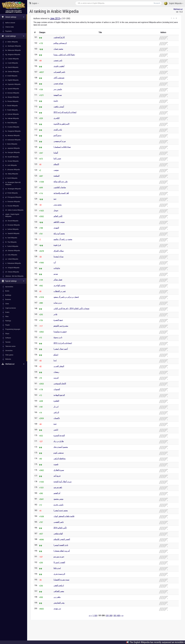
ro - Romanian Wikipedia (13, 202)
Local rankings (13, 36)
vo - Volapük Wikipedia (12, 268)
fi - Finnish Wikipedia (12, 106)
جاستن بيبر (58, 89)
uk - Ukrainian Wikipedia (13, 251)
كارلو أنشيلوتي (59, 37)
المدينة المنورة (59, 435)
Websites (8, 359)
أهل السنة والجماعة (61, 193)
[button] (171, 18)
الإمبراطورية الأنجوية (61, 124)
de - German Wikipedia (12, 72)
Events (7, 312)
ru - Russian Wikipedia (12, 206)
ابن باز (56, 407)
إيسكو (56, 355)
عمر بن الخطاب (60, 291)
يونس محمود (58, 499)
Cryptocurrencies (11, 308)
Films (7, 316)
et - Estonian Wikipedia (12, 93)
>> (123, 616)
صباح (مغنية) (59, 257)
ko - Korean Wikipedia (12, 161)
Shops (7, 334)
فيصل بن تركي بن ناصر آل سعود (66, 297)
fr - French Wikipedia (12, 110)
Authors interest (10, 23)
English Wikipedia (174, 3)
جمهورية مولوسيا (60, 332)
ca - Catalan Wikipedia (12, 59)
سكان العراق (59, 251)
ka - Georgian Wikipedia (13, 152)
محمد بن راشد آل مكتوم (63, 239)
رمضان (56, 372)
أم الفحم (57, 493)
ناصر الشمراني (59, 72)
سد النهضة (58, 95)
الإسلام (56, 164)
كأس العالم (58, 216)
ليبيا (55, 360)
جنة (55, 199)
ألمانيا (56, 153)
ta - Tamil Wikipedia (11, 238)
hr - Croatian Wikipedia (12, 127)
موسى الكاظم (59, 222)
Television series (10, 346)
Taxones (8, 342)
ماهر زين (57, 597)
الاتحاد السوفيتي (60, 383)
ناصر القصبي (59, 522)
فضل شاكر (58, 280)
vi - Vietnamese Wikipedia (13, 263)
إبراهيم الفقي (59, 585)
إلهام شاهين (58, 533)
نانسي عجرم (58, 505)
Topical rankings (13, 281)
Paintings (8, 321)
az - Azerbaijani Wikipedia (13, 46)
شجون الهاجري (59, 285)
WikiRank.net (14, 364)
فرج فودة (57, 245)
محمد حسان (58, 49)
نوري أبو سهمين (60, 141)
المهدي (56, 228)
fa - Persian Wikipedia (12, 101)
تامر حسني (58, 60)
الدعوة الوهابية (59, 395)
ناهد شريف (58, 487)
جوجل (56, 210)
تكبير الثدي (58, 130)
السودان (57, 389)
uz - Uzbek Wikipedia (12, 259)
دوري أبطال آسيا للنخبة (63, 482)
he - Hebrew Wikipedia (12, 118)
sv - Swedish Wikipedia (12, 233)
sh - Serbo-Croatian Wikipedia (14, 210)
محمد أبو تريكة (59, 233)
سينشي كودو (59, 453)
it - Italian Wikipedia (11, 144)
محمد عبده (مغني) (61, 510)
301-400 (117, 616)
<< (90, 616)
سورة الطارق (59, 470)
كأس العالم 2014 (60, 528)
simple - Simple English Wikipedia (12, 215)
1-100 (95, 616)
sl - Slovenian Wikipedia (13, 225)
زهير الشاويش (59, 603)
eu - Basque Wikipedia (12, 97)
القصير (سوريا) (59, 562)
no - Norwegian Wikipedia (13, 189)
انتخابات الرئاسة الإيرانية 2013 (65, 112)
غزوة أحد (57, 476)
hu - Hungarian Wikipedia (13, 131)
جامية (56, 101)
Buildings (8, 295)
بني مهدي (57, 608)
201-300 (109, 616)
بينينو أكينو (57, 135)
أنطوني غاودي (59, 66)
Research (157, 3)
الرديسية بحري (59, 574)
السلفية (57, 176)
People (7, 325)
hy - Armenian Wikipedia (12, 135)
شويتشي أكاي (59, 78)
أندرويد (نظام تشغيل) (62, 551)
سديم (56, 274)
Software (8, 338)
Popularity (8, 31)
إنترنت (56, 378)
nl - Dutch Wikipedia (11, 178)
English (34, 3)
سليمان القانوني (60, 187)
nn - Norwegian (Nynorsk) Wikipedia (13, 183)
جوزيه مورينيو (59, 557)
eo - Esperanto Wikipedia (13, 84)
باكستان (57, 418)
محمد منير (58, 205)
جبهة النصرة (58, 320)
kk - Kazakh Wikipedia (12, 157)
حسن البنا (57, 158)
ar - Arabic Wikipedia (12, 42)
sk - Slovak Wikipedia (12, 221)
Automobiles (9, 287)
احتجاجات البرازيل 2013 (63, 343)
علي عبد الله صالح (61, 182)
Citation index (10, 27)
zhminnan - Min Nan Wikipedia (14, 276)
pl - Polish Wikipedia (12, 193)
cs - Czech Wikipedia (12, 63)
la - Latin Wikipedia (11, 165)
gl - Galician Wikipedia (12, 114)
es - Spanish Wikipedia (12, 89)
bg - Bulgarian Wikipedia (13, 54)
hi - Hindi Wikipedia (11, 123)
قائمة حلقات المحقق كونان (64, 516)
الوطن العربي (59, 366)
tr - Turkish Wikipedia (12, 246)
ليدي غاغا (57, 568)
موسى (56, 170)
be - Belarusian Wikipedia (13, 50)
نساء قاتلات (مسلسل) (62, 147)
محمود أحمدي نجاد (61, 447)
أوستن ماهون (59, 107)
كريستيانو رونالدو (60, 43)
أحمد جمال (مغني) (61, 349)
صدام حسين (58, 83)
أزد (55, 262)
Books (7, 291)
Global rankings (13, 17)
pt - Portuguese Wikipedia (13, 197)
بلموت (56, 464)
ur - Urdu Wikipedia (11, 255)
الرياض (56, 412)
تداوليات (57, 268)
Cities (7, 304)
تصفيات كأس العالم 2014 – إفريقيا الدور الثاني (71, 308)
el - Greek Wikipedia (11, 76)
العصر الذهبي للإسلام (62, 539)
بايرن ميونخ (58, 337)
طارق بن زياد (59, 441)
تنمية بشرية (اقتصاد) (61, 580)
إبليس (56, 430)
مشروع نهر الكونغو (61, 326)
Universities (9, 350)
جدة (55, 424)
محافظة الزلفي (60, 458)
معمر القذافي (59, 591)
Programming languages (13, 329)
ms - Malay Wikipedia (12, 174)
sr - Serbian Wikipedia (12, 229)
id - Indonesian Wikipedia (13, 140)
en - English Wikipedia (12, 80)
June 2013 (56, 18)
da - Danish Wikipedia (12, 67)
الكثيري (57, 118)
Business (8, 299)
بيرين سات (58, 303)
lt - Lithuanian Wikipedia (13, 170)
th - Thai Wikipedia (11, 242)
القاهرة (56, 401)
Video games (9, 355)
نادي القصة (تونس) (61, 545)
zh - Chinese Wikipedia (12, 272)
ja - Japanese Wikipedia (13, 148)
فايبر (55, 314)
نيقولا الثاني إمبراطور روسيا (64, 55)
